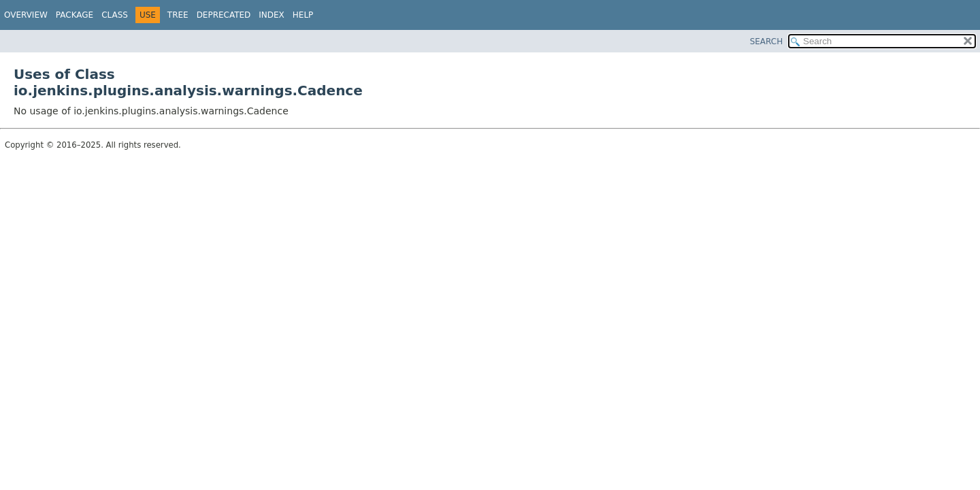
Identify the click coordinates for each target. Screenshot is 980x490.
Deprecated (224, 15)
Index (272, 15)
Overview (26, 15)
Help (303, 15)
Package (75, 15)
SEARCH (767, 42)
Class (115, 15)
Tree (178, 15)
